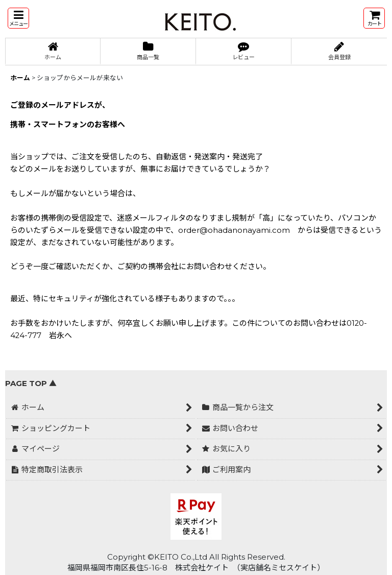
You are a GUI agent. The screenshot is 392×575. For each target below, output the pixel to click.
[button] (18, 18)
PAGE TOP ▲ (31, 384)
